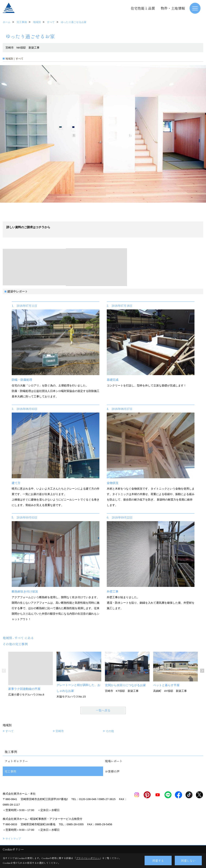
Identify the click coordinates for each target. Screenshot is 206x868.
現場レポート (114, 761)
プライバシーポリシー (88, 858)
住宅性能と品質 (143, 8)
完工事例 (10, 771)
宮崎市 (60, 731)
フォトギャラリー (16, 761)
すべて (10, 731)
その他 (110, 731)
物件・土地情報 (173, 8)
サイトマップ (13, 839)
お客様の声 (112, 771)
